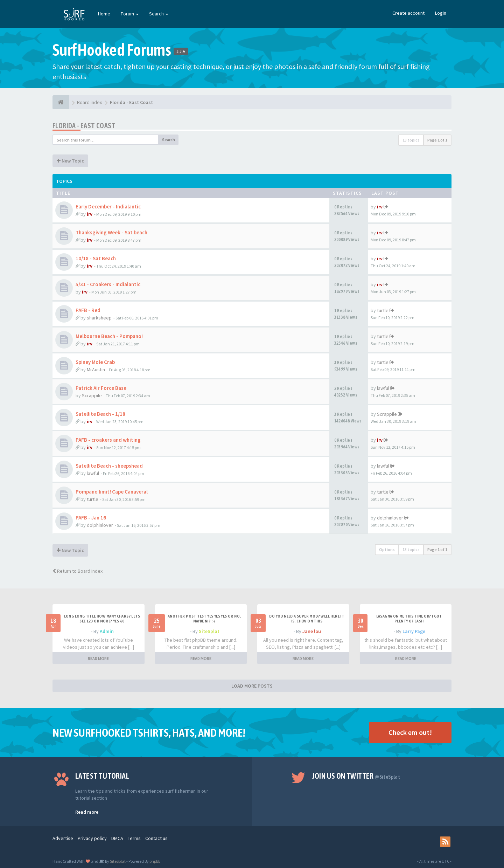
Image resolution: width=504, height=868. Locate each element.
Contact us (156, 838)
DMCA (117, 838)
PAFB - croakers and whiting (108, 440)
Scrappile (92, 395)
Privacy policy (92, 838)
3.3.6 (181, 51)
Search (159, 14)
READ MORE (98, 658)
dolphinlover (100, 525)
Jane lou (312, 631)
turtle (383, 310)
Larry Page (414, 631)
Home (104, 14)
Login (441, 13)
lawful (383, 388)
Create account (408, 13)
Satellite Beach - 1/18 (100, 414)
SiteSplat (209, 631)
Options (387, 549)
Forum (130, 14)
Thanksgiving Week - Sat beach (111, 232)
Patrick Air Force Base (101, 388)
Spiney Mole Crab (95, 362)
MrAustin (96, 370)
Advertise (63, 838)
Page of (437, 140)
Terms (134, 838)
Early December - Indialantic (108, 206)
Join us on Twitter (356, 776)
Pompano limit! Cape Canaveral (112, 492)
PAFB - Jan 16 (91, 518)
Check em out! (410, 732)
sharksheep (99, 318)
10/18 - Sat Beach (96, 258)
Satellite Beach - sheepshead (109, 466)
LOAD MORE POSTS (252, 686)
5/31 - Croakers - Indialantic (108, 284)
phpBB (155, 861)
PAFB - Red (88, 310)
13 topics (411, 140)
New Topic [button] (70, 161)
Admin (107, 631)
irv (90, 214)
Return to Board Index (78, 571)
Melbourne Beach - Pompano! (109, 336)
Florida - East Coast (84, 126)
